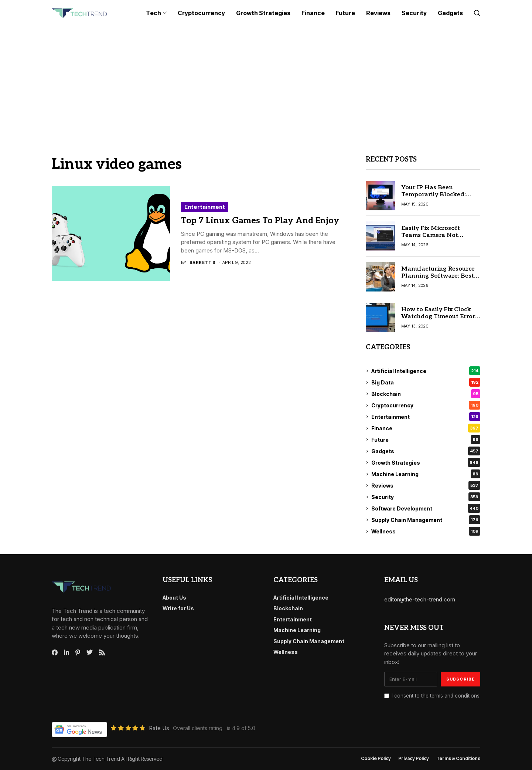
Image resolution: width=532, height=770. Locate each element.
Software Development (426, 508)
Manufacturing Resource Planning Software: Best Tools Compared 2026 (438, 276)
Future (426, 440)
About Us (174, 598)
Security (426, 497)
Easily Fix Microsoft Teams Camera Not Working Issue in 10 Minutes (431, 239)
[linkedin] (66, 652)
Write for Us (178, 608)
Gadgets (426, 451)
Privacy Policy (414, 759)
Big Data (426, 382)
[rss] (102, 652)
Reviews (426, 485)
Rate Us (159, 728)
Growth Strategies (426, 462)
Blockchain (426, 394)
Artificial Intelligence (426, 371)
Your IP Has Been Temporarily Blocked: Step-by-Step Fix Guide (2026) (435, 198)
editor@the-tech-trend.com (420, 599)
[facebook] (55, 652)
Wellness (426, 531)
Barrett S (203, 263)
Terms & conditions (458, 759)
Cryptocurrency (426, 405)
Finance (426, 428)
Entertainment (205, 207)
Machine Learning (426, 474)
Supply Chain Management (426, 520)
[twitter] (90, 652)
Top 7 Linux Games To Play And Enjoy (260, 221)
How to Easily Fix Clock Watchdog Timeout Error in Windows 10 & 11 (438, 317)
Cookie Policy (376, 759)
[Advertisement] (266, 82)
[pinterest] (78, 652)
